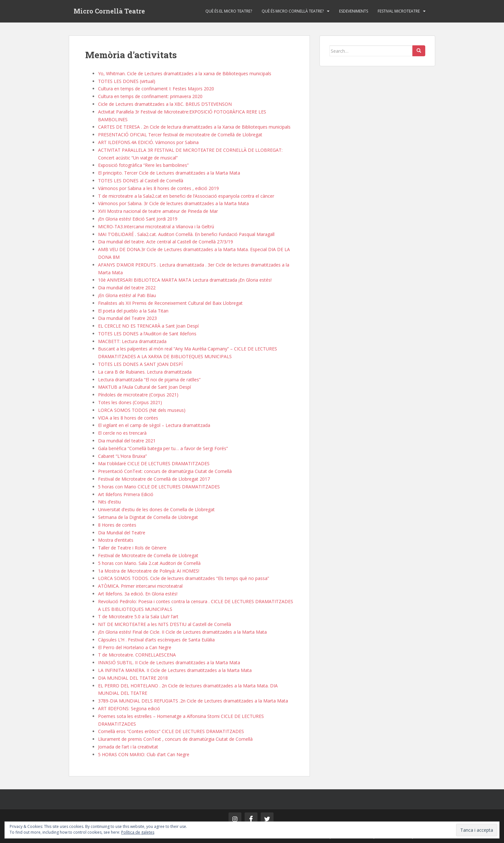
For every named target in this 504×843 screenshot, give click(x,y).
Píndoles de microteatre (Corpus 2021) (138, 395)
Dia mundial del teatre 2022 (127, 288)
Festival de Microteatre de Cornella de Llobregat (148, 555)
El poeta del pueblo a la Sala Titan (133, 311)
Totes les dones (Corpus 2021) (130, 402)
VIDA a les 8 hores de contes (128, 418)
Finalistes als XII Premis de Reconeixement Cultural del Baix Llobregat (170, 303)
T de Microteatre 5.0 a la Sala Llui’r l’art (138, 616)
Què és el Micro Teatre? (229, 11)
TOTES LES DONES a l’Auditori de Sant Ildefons (147, 334)
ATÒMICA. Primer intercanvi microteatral (140, 586)
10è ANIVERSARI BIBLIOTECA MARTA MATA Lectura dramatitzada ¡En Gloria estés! (185, 280)
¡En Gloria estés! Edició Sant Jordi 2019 (138, 219)
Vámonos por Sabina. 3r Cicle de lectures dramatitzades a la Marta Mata (173, 203)
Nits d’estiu (109, 502)
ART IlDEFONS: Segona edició (129, 708)
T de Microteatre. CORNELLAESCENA (137, 655)
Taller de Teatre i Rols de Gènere (132, 548)
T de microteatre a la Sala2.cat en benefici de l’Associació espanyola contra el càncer (186, 196)
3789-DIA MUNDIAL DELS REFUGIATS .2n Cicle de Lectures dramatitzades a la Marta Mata (193, 701)
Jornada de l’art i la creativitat (128, 747)
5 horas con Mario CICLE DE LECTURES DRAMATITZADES (159, 487)
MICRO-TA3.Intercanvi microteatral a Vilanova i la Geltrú (156, 227)
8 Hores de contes (117, 525)
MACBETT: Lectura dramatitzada (132, 341)
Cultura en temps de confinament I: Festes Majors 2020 (156, 89)
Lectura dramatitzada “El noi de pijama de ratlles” (149, 380)
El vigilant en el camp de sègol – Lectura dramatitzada (154, 425)
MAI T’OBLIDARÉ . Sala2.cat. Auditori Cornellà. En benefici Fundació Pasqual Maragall (186, 234)
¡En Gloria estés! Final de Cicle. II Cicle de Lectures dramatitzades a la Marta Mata (182, 632)
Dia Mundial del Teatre (122, 533)
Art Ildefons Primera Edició (126, 494)
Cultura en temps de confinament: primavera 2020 (150, 96)
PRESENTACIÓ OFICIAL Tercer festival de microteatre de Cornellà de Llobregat (180, 135)
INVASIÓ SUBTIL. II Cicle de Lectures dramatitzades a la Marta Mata (169, 662)
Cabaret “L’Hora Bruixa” (122, 456)
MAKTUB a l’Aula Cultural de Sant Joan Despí (144, 387)
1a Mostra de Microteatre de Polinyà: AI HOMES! (149, 571)
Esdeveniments (354, 11)
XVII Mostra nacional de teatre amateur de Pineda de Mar (158, 211)
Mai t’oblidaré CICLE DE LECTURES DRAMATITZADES (154, 463)
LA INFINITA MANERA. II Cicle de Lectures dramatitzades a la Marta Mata (175, 670)
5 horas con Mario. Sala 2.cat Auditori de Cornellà (149, 563)
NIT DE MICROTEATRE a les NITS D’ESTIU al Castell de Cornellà (165, 624)
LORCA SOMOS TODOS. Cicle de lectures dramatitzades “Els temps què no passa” (184, 578)
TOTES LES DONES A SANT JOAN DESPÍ (140, 364)
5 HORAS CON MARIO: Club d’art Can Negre (144, 754)
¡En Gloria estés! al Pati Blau (127, 295)
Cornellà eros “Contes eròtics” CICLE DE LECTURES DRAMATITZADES (171, 731)
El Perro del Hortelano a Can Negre (135, 647)
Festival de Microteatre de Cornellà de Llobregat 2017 (154, 479)
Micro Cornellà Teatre (109, 11)
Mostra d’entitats (116, 540)
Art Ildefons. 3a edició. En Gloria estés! (138, 594)
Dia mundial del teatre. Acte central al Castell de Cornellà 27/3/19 (166, 242)
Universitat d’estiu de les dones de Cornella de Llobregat (156, 509)
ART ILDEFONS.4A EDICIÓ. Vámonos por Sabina (148, 142)
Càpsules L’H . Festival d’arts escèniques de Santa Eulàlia (156, 640)
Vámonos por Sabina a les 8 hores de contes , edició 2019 (158, 188)
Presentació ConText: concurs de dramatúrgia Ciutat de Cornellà (165, 471)
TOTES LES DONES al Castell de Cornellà (141, 181)
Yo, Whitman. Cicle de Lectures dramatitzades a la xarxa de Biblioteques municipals (185, 73)
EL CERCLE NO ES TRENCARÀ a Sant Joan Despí (148, 326)
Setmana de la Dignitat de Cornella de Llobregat (148, 517)
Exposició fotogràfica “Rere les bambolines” (143, 165)
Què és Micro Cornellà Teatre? (293, 11)
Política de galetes (138, 832)
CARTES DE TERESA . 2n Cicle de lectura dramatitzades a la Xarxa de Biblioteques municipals (194, 127)
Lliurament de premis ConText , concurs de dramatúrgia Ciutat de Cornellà (175, 739)
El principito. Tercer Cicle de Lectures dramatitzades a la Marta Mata (169, 173)
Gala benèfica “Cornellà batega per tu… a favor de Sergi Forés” (163, 448)
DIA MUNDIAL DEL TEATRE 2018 (133, 678)
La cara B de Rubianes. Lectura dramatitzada (145, 372)
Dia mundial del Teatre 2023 (127, 318)
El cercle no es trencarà (122, 433)
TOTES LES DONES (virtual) (127, 81)
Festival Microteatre (399, 11)
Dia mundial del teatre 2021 (127, 441)
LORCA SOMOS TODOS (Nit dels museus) (142, 410)
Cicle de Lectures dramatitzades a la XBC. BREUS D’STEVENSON (165, 104)
